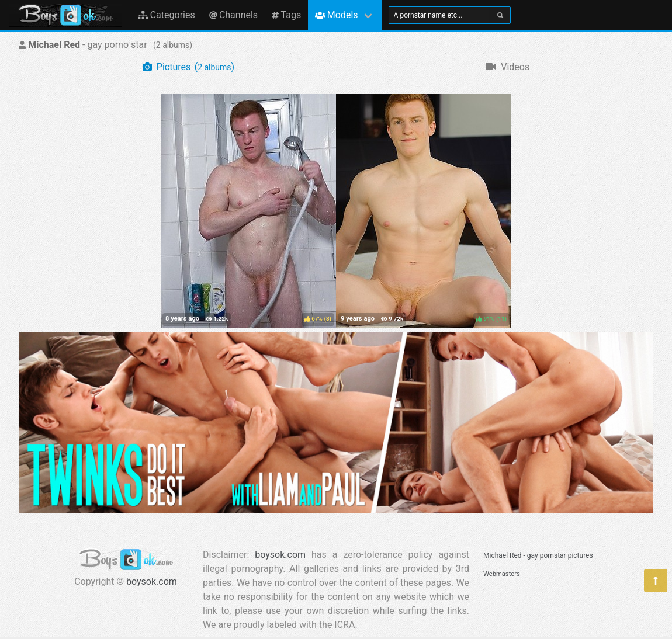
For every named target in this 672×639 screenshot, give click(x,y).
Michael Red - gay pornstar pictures (538, 555)
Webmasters (502, 574)
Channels (233, 15)
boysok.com (152, 581)
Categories (167, 15)
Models (336, 15)
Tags (286, 15)
